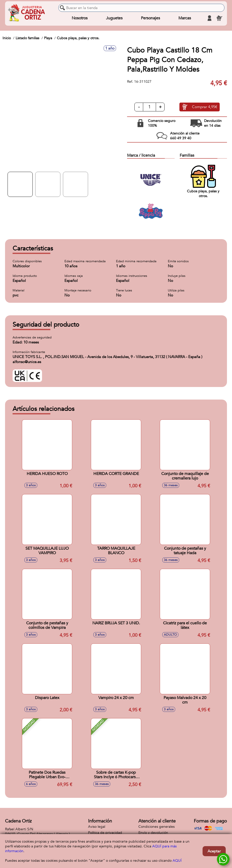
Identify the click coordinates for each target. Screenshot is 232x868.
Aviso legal (97, 827)
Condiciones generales (157, 827)
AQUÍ (177, 861)
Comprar (205, 107)
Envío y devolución (153, 833)
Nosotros (80, 18)
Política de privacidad (105, 833)
